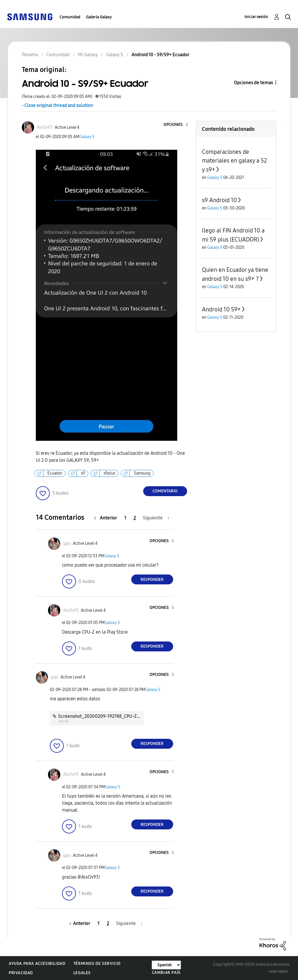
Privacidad (21, 973)
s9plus (109, 473)
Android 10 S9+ (221, 309)
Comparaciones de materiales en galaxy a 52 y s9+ (234, 161)
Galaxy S (87, 137)
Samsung (142, 473)
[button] (177, 125)
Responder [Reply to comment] (152, 580)
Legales (82, 973)
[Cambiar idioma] (166, 965)
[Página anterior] (107, 518)
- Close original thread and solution (57, 105)
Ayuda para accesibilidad (37, 964)
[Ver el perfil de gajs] (67, 543)
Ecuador (55, 473)
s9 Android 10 (219, 200)
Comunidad (70, 17)
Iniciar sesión (256, 17)
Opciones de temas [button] (253, 83)
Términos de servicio (97, 964)
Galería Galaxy (99, 17)
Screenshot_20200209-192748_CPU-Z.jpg (101, 716)
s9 (83, 473)
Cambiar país (166, 973)
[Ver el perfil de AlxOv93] (45, 127)
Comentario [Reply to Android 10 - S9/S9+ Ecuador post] (165, 491)
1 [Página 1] (125, 518)
